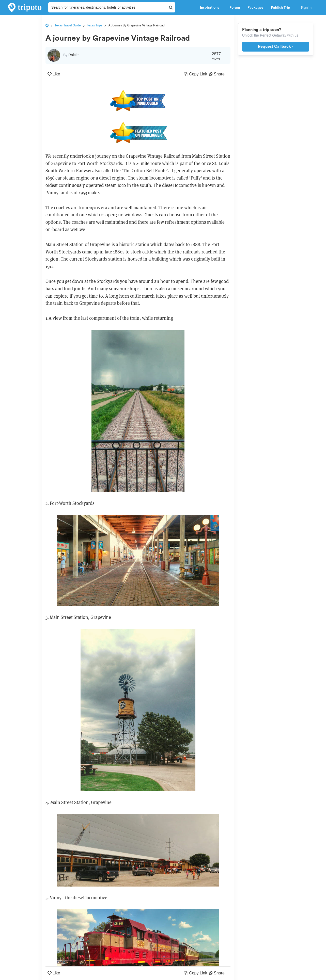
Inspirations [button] (211, 8)
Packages (255, 8)
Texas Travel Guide (68, 25)
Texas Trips (95, 25)
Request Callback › (276, 46)
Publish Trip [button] (282, 8)
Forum (235, 8)
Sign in (306, 8)
